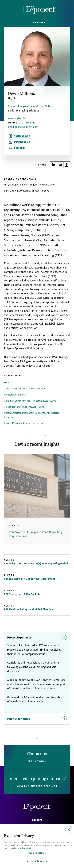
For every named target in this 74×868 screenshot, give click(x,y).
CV (22, 142)
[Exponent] (41, 10)
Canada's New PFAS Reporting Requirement (29, 579)
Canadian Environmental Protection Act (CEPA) (30, 401)
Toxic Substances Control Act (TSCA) (24, 407)
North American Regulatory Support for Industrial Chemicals (31, 415)
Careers (37, 820)
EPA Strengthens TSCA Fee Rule (22, 594)
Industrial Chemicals (15, 395)
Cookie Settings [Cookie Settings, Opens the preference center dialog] (37, 853)
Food (7, 382)
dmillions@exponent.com (23, 127)
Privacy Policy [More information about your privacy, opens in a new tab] (26, 848)
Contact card (22, 136)
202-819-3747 (27, 122)
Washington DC (17, 118)
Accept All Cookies (37, 861)
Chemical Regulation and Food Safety (31, 106)
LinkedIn (19, 148)
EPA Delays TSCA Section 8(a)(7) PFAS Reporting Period (36, 563)
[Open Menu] (21, 9)
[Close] (69, 830)
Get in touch (37, 761)
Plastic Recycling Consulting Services (24, 423)
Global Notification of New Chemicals (25, 388)
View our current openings (37, 786)
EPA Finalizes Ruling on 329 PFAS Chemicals (29, 609)
